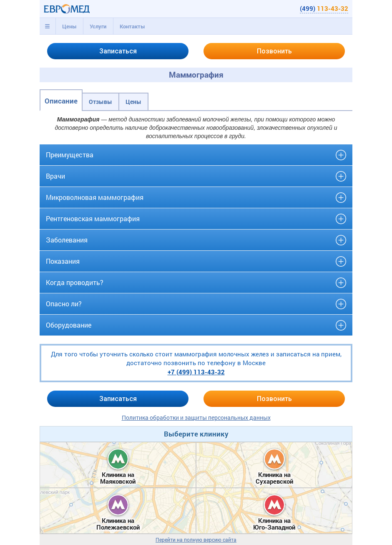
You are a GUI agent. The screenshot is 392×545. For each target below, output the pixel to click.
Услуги (98, 26)
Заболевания (67, 240)
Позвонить (274, 51)
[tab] (48, 26)
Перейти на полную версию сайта (196, 540)
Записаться (118, 51)
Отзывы (101, 102)
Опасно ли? (64, 304)
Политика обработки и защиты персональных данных (196, 418)
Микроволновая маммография (95, 197)
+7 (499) (196, 372)
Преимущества (70, 155)
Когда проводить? (75, 282)
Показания (63, 261)
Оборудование (69, 325)
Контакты (132, 26)
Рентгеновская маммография (93, 218)
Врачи (55, 176)
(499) (324, 8)
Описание (61, 101)
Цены (69, 26)
